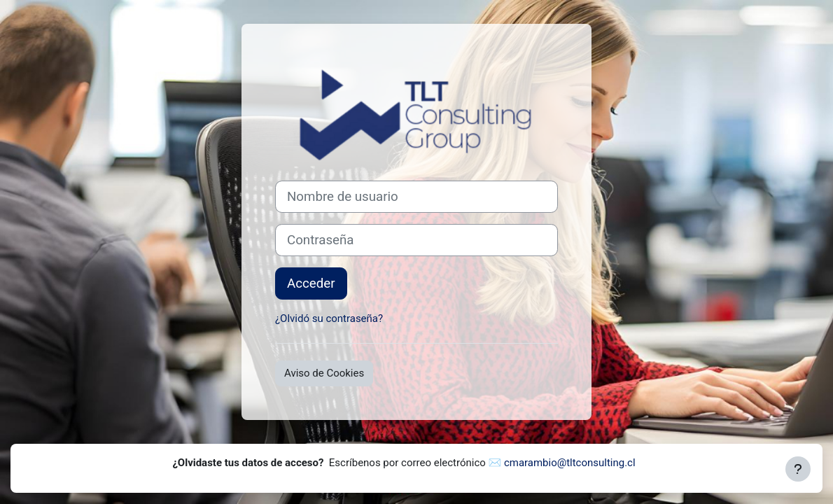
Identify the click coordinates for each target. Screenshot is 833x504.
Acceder (311, 283)
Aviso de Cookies (324, 373)
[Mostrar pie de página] (798, 469)
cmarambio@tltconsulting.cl (570, 463)
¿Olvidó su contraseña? (329, 318)
